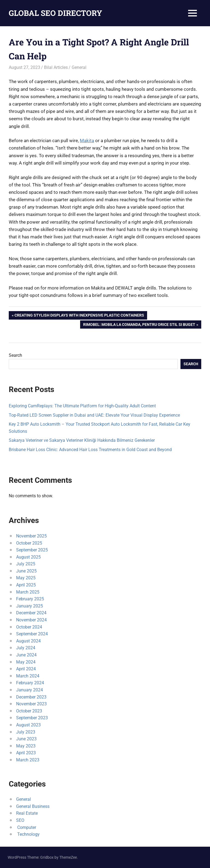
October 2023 (29, 711)
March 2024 (28, 676)
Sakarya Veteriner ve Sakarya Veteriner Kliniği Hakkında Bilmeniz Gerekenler (82, 440)
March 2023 (28, 760)
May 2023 (26, 746)
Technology (28, 834)
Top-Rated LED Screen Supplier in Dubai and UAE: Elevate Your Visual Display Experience (94, 415)
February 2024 (30, 683)
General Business (33, 806)
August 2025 (28, 557)
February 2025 (30, 599)
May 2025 (26, 578)
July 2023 (26, 732)
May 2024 (26, 662)
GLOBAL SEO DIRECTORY (56, 13)
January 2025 (30, 606)
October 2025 (29, 543)
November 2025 (31, 536)
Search (15, 355)
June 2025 (26, 571)
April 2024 (26, 669)
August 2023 (28, 725)
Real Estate (27, 813)
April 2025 (26, 585)
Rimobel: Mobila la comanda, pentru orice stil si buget (139, 325)
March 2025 (28, 592)
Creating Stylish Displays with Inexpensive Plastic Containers (79, 316)
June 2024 (26, 655)
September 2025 (32, 550)
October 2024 (29, 627)
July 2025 (26, 564)
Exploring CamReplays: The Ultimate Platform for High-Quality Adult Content (82, 406)
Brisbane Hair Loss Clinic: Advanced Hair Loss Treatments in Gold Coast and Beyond (90, 450)
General (79, 67)
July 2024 (26, 648)
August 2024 (28, 641)
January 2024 (30, 690)
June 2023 (26, 739)
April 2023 (26, 753)
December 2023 (31, 697)
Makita (87, 141)
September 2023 (32, 718)
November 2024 (31, 620)
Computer (26, 827)
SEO (20, 820)
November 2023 (31, 704)
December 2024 (31, 613)
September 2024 (32, 634)
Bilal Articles (56, 67)
